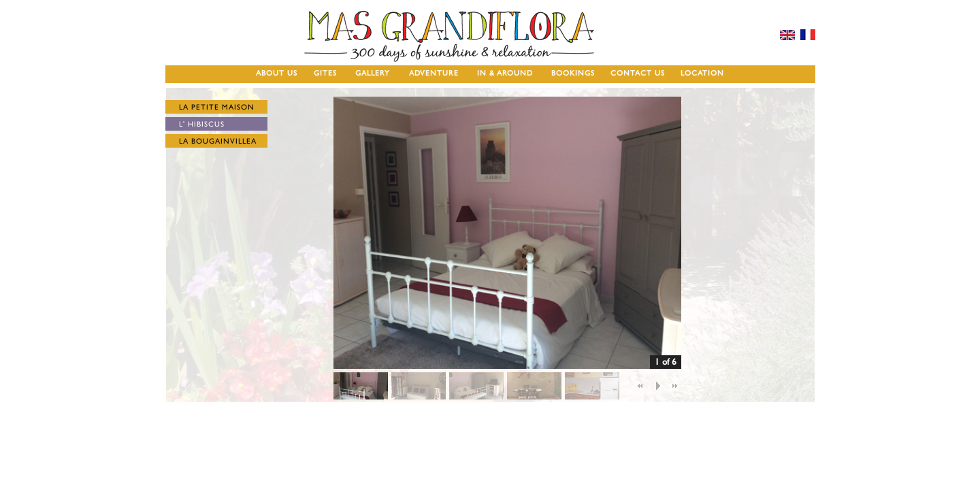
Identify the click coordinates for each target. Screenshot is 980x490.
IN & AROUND (505, 73)
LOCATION (702, 73)
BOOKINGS (573, 73)
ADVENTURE (434, 73)
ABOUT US (277, 73)
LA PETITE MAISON (217, 107)
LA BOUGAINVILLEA (218, 141)
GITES (325, 73)
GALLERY (373, 73)
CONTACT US (638, 73)
